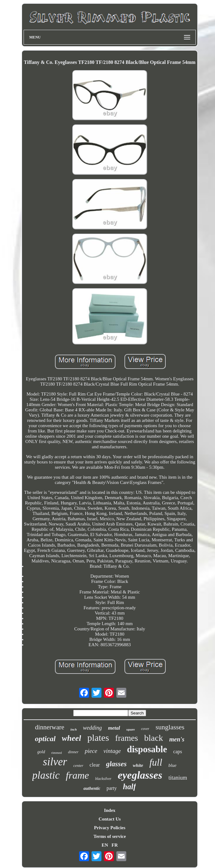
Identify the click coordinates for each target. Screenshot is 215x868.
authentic (92, 788)
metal (114, 728)
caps (177, 752)
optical (45, 739)
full (156, 762)
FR (115, 845)
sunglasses (170, 727)
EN (105, 845)
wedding (92, 728)
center (78, 765)
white (138, 765)
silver (55, 762)
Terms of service (110, 836)
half (129, 787)
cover (145, 729)
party (112, 788)
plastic (46, 775)
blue (172, 765)
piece (91, 751)
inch (74, 729)
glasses (116, 764)
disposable (147, 749)
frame (77, 775)
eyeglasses (140, 775)
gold (41, 752)
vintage (112, 751)
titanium (178, 778)
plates (98, 738)
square (131, 729)
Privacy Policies (110, 828)
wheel (71, 738)
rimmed (56, 753)
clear (95, 765)
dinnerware (50, 727)
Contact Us (110, 819)
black (154, 738)
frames (126, 738)
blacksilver (103, 779)
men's (177, 739)
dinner (73, 752)
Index (110, 810)
